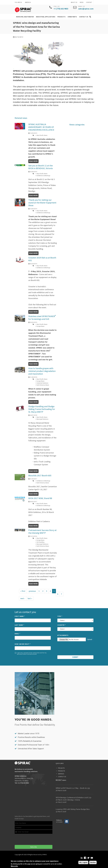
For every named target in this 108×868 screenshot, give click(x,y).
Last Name (19, 625)
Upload (90, 639)
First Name (20, 616)
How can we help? (23, 644)
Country (62, 625)
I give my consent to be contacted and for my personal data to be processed (31, 653)
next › (23, 598)
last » (30, 598)
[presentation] (75, 649)
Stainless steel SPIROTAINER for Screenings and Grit (42, 318)
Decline (93, 862)
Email (17, 634)
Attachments (63, 635)
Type (60, 616)
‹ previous (32, 591)
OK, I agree (83, 862)
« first (23, 591)
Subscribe (34, 847)
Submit (75, 657)
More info (14, 866)
